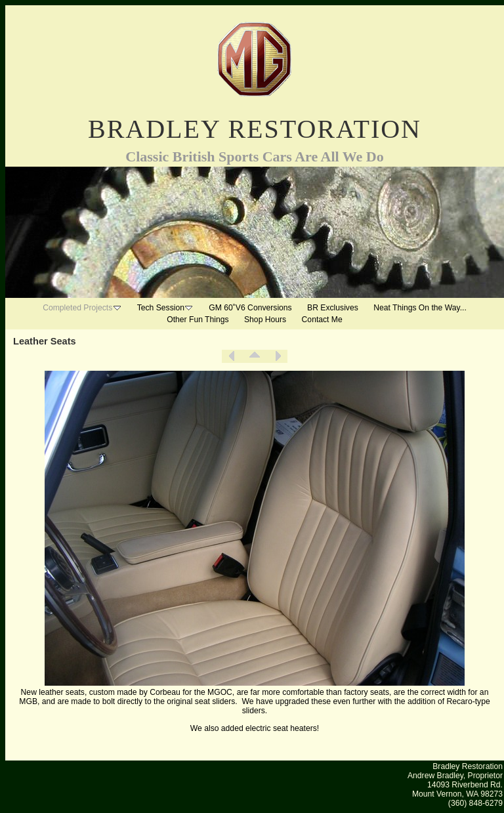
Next (278, 356)
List (255, 356)
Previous (232, 356)
